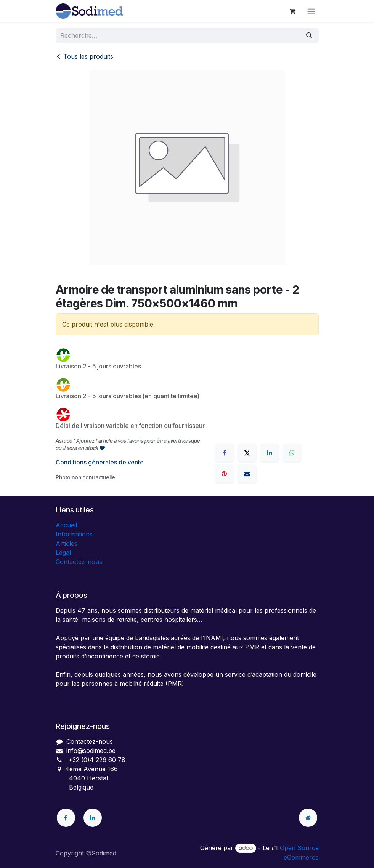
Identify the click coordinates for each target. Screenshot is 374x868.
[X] (247, 453)
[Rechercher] (309, 35)
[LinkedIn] (270, 453)
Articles (67, 543)
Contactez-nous (79, 562)
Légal (63, 553)
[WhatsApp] (292, 453)
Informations (74, 534)
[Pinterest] (224, 474)
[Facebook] (224, 453)
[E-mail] (247, 474)
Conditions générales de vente (100, 462)
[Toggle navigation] (311, 11)
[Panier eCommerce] (293, 11)
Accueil (66, 525)
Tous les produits (84, 56)
